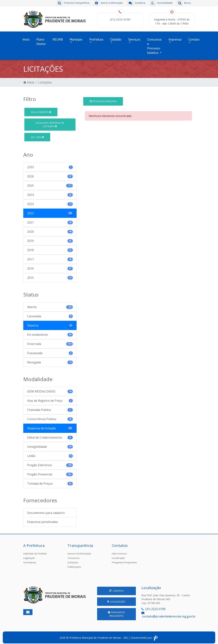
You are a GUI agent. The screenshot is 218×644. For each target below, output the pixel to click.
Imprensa (175, 38)
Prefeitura (96, 38)
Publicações (74, 564)
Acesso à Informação (79, 551)
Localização (118, 556)
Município (76, 38)
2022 (37, 135)
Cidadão (116, 38)
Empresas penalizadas (43, 519)
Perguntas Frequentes (124, 560)
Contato (194, 38)
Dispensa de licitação (50, 122)
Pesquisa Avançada (103, 99)
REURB (58, 38)
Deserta (41, 110)
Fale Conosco (119, 551)
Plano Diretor (41, 40)
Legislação (29, 556)
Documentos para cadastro (46, 510)
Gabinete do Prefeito (35, 551)
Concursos (74, 556)
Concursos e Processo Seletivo (154, 45)
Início (26, 38)
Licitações (73, 560)
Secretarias (30, 560)
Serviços (134, 38)
